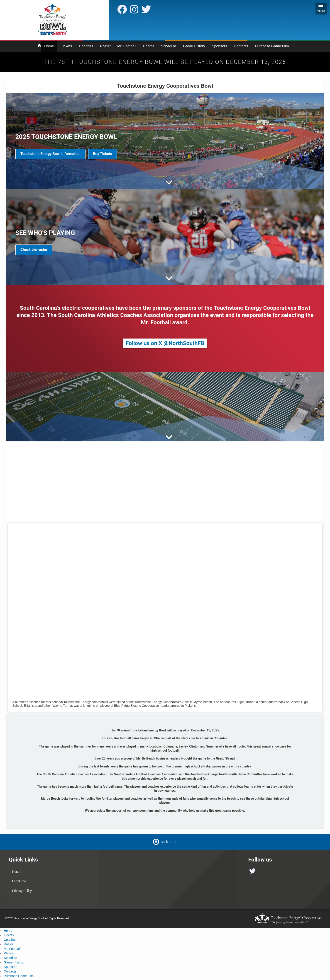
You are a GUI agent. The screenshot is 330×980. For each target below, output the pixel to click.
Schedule (169, 46)
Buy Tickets (103, 154)
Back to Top (169, 842)
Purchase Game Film (272, 46)
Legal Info (19, 881)
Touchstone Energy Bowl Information (50, 154)
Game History (194, 46)
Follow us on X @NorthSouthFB (165, 343)
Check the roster (34, 250)
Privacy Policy (22, 891)
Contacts (241, 46)
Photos (149, 46)
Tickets (66, 46)
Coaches (86, 46)
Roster (105, 46)
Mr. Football (127, 46)
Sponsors (219, 46)
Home (49, 46)
